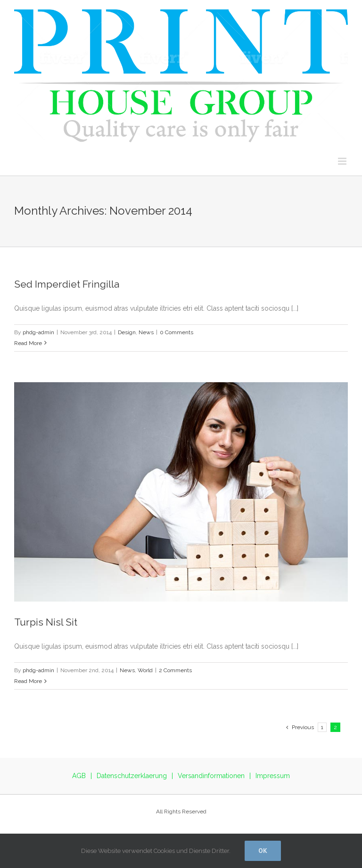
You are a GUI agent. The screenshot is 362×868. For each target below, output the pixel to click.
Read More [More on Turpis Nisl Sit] (28, 681)
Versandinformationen (211, 776)
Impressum (273, 776)
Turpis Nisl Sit (46, 622)
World (145, 670)
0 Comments (177, 332)
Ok (263, 851)
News (146, 332)
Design (127, 332)
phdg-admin (38, 332)
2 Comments (175, 670)
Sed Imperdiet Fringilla (67, 284)
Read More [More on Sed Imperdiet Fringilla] (28, 343)
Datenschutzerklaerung (132, 776)
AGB (79, 776)
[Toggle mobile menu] (343, 161)
